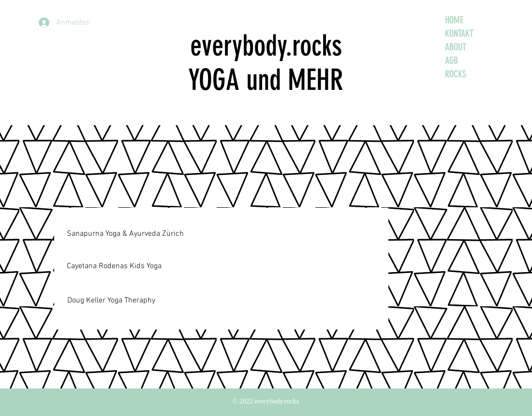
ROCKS (456, 74)
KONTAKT (459, 33)
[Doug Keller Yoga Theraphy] (111, 301)
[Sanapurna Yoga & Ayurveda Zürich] (125, 234)
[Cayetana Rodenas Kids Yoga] (114, 266)
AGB (451, 60)
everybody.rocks (266, 46)
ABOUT (456, 47)
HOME (454, 20)
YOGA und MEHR (266, 80)
